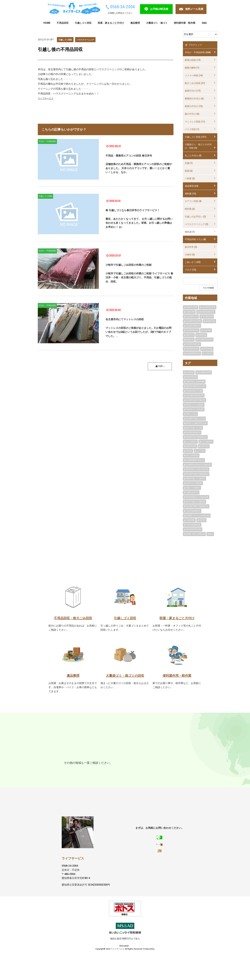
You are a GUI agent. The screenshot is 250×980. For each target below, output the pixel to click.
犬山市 (116, 764)
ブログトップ (193, 45)
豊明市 (138, 764)
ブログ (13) (190, 270)
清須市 (149, 764)
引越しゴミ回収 (83, 23)
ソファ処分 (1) (207, 442)
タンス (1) (201, 451)
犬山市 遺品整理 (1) (193, 511)
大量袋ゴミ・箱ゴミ (157, 23)
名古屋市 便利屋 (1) (193, 432)
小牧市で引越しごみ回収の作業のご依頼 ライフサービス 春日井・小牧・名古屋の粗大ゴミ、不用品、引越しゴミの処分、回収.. (139, 281)
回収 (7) (202, 520)
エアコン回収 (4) (193, 201)
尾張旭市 (123, 758)
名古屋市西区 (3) (192, 330)
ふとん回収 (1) (191, 442)
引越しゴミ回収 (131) (196, 137)
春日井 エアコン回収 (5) (195, 405)
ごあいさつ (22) (193, 262)
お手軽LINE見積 (159, 9)
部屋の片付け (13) (194, 106)
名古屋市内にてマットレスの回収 (135, 319)
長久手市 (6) (208, 349)
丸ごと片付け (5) (193, 156)
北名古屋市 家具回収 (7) (195, 395)
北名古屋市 (163, 764)
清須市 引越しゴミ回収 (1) (195, 479)
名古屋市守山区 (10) (193, 321)
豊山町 (177, 764)
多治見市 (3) (210, 321)
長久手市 (170, 758)
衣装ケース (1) (191, 414)
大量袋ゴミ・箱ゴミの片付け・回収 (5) (198, 146)
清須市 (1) (190, 335)
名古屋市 (109, 758)
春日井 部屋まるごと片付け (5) (197, 497)
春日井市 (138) (191, 307)
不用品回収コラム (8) (195, 239)
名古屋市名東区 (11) (207, 312)
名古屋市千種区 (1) (193, 326)
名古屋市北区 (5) (205, 372)
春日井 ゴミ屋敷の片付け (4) (196, 423)
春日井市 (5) (191, 247)
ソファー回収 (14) (194, 75)
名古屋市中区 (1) (192, 349)
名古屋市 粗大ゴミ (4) (194, 391)
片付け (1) (205, 446)
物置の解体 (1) (192, 68)
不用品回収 (63, 23)
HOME (47, 23)
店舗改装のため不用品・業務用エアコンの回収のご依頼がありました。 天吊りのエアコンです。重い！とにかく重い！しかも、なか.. (139, 171)
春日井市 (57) (191, 446)
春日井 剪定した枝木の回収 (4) (197, 469)
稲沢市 (90, 764)
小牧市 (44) (190, 520)
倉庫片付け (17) (193, 91)
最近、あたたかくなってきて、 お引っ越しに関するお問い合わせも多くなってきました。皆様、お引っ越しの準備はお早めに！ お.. (139, 226)
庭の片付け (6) (192, 114)
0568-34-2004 (122, 7)
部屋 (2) (189, 171)
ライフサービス (47, 98)
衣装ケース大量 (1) (193, 488)
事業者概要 (114, 971)
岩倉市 (127, 764)
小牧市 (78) (190, 312)
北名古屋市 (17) (192, 316)
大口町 (68, 770)
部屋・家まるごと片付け (111, 23)
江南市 (68, 764)
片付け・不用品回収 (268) (198, 52)
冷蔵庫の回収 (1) (192, 492)
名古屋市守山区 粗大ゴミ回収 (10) (198, 465)
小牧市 (82, 758)
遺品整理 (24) (192, 186)
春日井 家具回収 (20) (194, 529)
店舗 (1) (189, 163)
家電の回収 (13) (193, 60)
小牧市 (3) (190, 255)
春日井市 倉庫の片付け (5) (195, 386)
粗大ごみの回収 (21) (195, 83)
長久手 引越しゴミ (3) (194, 428)
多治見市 (95, 758)
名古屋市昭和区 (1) (193, 353)
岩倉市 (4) (202, 335)
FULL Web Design (155, 974)
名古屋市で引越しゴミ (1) (195, 419)
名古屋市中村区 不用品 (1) (195, 400)
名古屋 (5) (190, 372)
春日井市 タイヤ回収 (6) (195, 409)
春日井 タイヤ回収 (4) (194, 483)
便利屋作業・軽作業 (185, 23)
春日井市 (70, 758)
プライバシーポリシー (131, 971)
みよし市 (103, 764)
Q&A (204, 23)
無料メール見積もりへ (160, 880)
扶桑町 (79, 770)
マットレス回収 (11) (195, 122)
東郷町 (158, 758)
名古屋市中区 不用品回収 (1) (196, 437)
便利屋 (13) (190, 194)
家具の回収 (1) (191, 377)
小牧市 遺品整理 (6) (193, 525)
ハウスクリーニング (89, 40)
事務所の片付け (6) (194, 99)
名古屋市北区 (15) (209, 307)
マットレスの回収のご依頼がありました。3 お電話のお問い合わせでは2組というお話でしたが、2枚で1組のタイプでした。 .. (138, 332)
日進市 (147, 758)
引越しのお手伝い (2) (195, 217)
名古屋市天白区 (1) (205, 340)
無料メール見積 (194, 9)
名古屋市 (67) (208, 316)
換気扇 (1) (190, 232)
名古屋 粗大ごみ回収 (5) (195, 534)
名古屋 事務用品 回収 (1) (195, 460)
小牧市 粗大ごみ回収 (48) (195, 382)
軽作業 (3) (190, 209)
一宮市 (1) (209, 353)
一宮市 (79, 764)
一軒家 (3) (190, 178)
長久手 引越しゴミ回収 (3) (195, 502)
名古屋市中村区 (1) (193, 344)
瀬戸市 (135, 758)
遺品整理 (135, 23)
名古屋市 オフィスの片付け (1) (198, 515)
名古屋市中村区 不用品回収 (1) (197, 474)
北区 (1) (189, 451)
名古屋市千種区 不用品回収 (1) (197, 506)
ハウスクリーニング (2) (197, 224)
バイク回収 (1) (192, 129)
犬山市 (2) (207, 330)
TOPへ (159, 366)
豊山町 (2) (190, 340)
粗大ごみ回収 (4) (192, 455)
